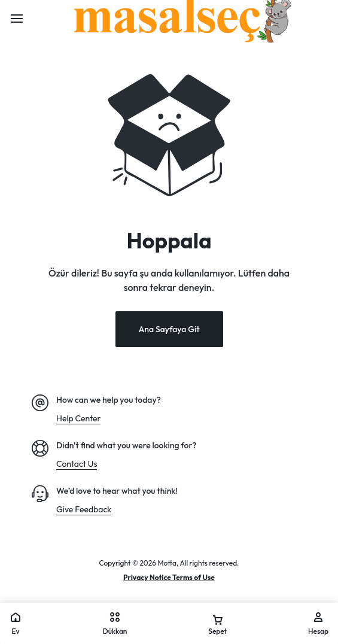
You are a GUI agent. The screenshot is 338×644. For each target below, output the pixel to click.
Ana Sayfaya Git (169, 329)
